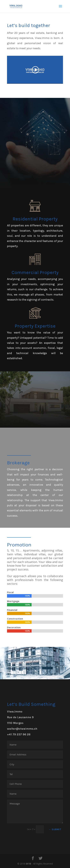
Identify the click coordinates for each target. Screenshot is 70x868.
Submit (57, 829)
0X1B (28, 864)
